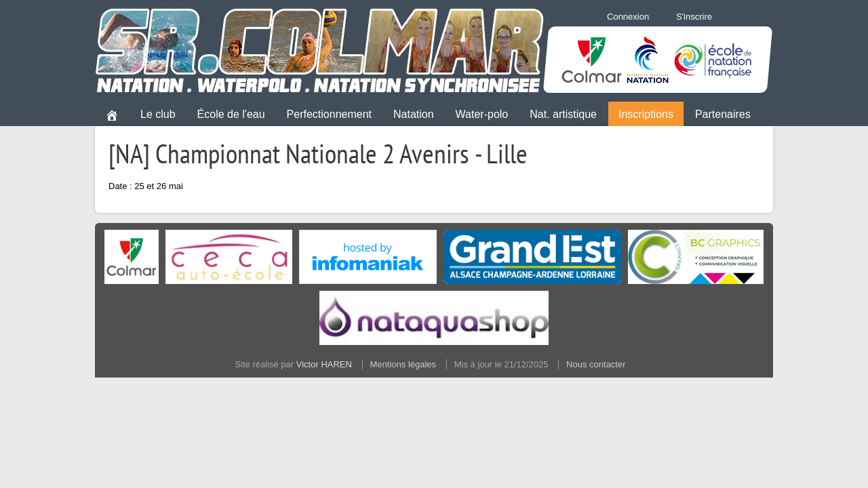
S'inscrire (694, 17)
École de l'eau (231, 114)
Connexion (628, 17)
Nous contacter (596, 364)
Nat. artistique (563, 114)
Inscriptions (646, 114)
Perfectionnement (329, 114)
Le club (158, 114)
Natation (414, 114)
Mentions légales (403, 364)
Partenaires (723, 114)
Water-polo (482, 114)
